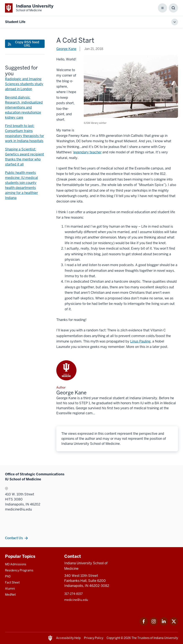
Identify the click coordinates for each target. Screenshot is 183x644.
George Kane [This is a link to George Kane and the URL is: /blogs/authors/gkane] (66, 49)
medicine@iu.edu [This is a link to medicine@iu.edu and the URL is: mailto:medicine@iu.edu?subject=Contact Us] (76, 600)
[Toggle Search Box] (173, 8)
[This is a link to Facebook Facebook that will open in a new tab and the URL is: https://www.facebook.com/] (144, 624)
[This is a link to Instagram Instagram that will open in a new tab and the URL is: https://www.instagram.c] (154, 624)
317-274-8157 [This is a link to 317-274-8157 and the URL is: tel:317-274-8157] (73, 594)
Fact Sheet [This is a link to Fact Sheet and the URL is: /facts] (12, 582)
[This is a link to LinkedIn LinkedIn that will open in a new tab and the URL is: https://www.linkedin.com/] (164, 624)
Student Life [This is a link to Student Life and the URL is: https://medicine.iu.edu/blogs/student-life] (15, 22)
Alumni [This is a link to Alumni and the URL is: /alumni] (10, 589)
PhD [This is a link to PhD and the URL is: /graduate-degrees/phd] (8, 576)
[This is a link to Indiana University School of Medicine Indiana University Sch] (29, 8)
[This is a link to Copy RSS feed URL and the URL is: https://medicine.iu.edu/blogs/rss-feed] (25, 44)
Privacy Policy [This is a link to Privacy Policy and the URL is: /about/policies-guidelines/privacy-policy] (94, 638)
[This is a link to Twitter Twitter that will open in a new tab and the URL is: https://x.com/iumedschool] (174, 624)
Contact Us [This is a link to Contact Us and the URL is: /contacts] (14, 538)
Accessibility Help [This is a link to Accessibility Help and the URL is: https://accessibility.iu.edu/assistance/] (68, 638)
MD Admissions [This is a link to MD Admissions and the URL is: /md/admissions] (16, 564)
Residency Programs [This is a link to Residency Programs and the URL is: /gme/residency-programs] (19, 570)
